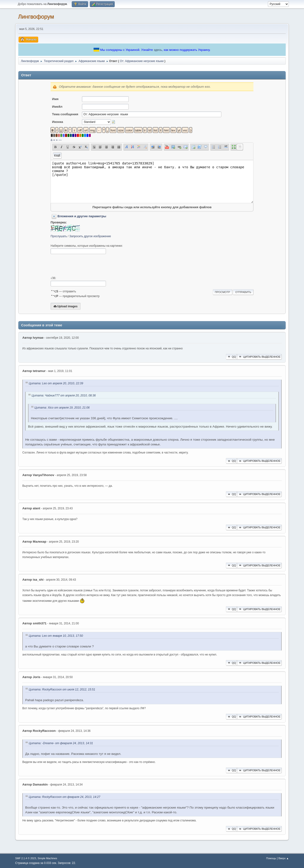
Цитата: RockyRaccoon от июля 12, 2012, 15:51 (62, 690)
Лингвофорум (36, 17)
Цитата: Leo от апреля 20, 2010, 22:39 (56, 383)
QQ (231, 357)
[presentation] (87, 265)
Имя (55, 99)
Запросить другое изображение (90, 236)
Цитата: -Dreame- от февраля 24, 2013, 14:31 (61, 743)
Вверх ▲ (284, 858)
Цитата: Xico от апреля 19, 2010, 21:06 (62, 408)
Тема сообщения (65, 114)
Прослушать (59, 236)
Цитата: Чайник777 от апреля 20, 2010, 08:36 (64, 395)
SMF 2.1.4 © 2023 (26, 858)
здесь (158, 50)
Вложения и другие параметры (82, 216)
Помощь (271, 858)
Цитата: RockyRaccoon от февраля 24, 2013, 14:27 (64, 797)
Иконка (57, 122)
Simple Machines (47, 858)
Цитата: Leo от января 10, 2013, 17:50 (56, 636)
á (51, 140)
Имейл (57, 107)
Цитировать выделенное (259, 357)
